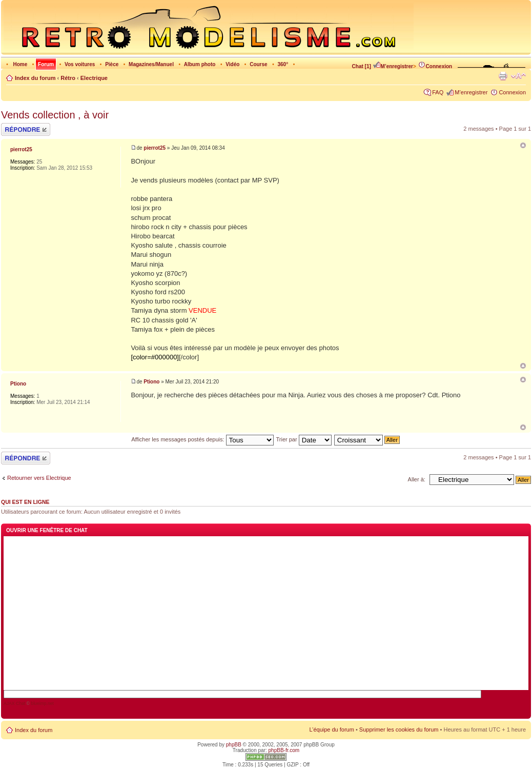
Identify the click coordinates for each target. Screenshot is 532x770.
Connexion (435, 66)
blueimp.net (42, 703)
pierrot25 (155, 148)
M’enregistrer (393, 66)
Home (20, 64)
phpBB (234, 745)
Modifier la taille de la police (518, 76)
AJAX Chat (14, 703)
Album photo (200, 64)
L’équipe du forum (331, 730)
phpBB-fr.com (284, 750)
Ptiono (151, 382)
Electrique (94, 78)
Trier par (303, 439)
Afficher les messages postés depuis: (202, 439)
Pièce (112, 64)
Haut (523, 366)
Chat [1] (362, 66)
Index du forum (35, 78)
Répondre (26, 129)
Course (258, 64)
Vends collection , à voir (55, 115)
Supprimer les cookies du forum (399, 730)
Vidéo (232, 64)
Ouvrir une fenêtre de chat (47, 530)
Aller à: (417, 479)
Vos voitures (80, 64)
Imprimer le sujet (503, 76)
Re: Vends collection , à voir (523, 380)
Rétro (68, 78)
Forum (46, 64)
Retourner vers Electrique (39, 478)
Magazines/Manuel (151, 64)
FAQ (438, 92)
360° (283, 64)
